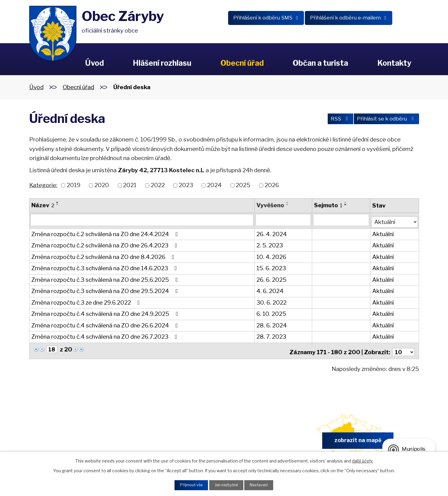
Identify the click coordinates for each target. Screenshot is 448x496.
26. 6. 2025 (272, 278)
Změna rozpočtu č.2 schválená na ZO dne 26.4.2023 (106, 244)
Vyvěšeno (270, 205)
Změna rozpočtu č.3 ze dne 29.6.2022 (87, 301)
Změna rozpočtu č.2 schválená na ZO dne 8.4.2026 (104, 255)
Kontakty (394, 63)
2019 (74, 185)
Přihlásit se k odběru (384, 120)
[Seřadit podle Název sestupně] (58, 205)
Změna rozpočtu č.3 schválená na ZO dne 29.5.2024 (106, 290)
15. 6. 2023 (271, 267)
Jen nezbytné (226, 485)
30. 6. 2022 (272, 301)
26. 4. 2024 (272, 233)
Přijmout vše (188, 485)
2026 (272, 185)
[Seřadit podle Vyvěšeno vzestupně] (287, 202)
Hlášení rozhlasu (162, 63)
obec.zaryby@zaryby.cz (254, 439)
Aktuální (383, 233)
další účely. (363, 460)
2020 (102, 185)
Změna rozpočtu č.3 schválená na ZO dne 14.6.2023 (105, 267)
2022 (158, 185)
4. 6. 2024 (270, 290)
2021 (130, 185)
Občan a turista (320, 63)
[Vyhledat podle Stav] (394, 220)
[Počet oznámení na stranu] (403, 349)
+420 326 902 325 (153, 439)
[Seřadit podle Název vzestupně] (58, 202)
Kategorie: (43, 185)
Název (43, 205)
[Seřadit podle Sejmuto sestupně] (345, 205)
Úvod (94, 63)
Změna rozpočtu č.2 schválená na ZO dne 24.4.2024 (106, 233)
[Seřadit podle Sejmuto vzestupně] (345, 202)
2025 (243, 185)
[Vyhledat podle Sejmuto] (341, 220)
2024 (214, 185)
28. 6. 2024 (272, 324)
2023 (186, 185)
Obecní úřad (242, 63)
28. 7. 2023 (271, 335)
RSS (331, 120)
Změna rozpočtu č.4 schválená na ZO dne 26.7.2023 (106, 335)
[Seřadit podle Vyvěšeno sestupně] (287, 205)
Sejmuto (328, 205)
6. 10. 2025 (271, 313)
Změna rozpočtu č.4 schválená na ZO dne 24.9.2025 (106, 313)
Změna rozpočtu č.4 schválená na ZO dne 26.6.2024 (106, 324)
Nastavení (263, 485)
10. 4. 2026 (271, 255)
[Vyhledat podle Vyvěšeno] (283, 220)
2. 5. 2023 (270, 244)
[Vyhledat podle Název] (142, 220)
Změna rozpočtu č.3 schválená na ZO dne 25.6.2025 (106, 278)
